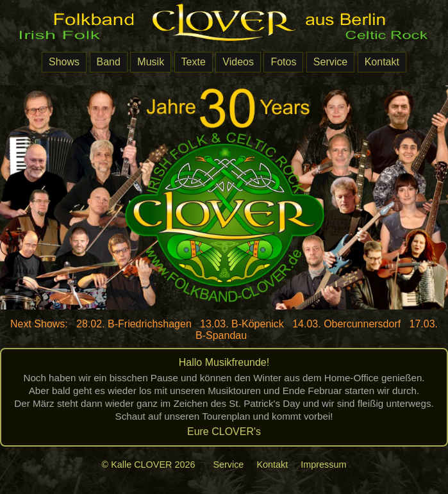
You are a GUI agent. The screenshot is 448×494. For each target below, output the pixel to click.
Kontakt (382, 62)
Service (330, 62)
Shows (64, 62)
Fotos (283, 62)
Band (109, 62)
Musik (151, 62)
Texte (194, 62)
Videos (238, 62)
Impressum (323, 465)
